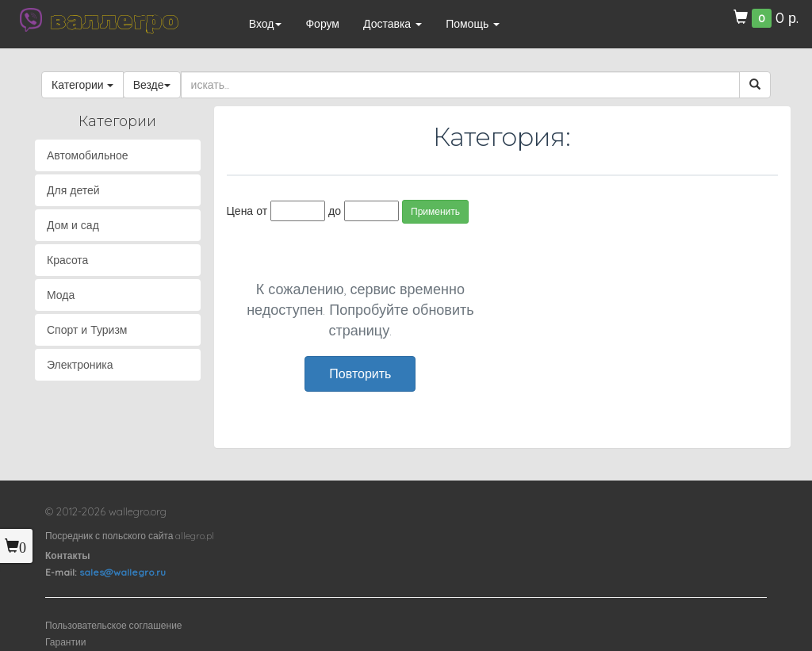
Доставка (393, 24)
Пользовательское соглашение (114, 625)
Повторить (360, 373)
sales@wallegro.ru (123, 572)
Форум (322, 24)
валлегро (114, 20)
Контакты (68, 555)
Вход (266, 24)
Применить (435, 211)
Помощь (473, 24)
